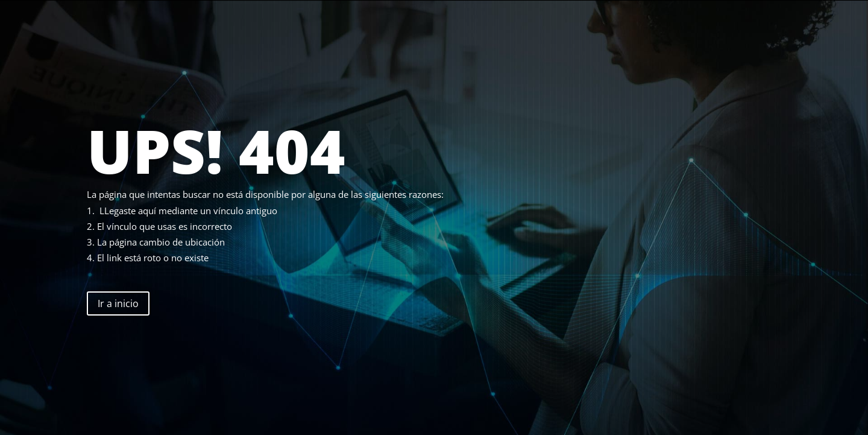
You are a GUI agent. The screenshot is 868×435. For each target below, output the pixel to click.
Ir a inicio (118, 303)
